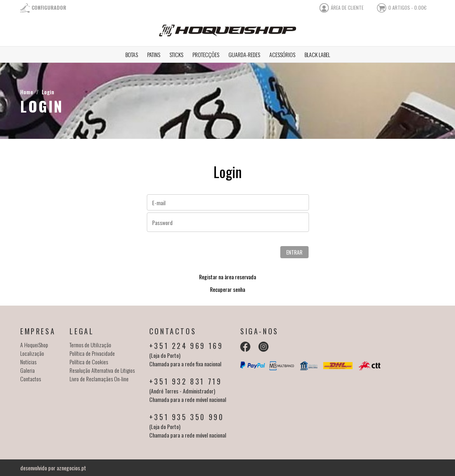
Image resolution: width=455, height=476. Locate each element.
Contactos (31, 379)
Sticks (176, 54)
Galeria (28, 370)
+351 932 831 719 (186, 381)
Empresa (38, 331)
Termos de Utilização (90, 345)
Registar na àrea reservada (227, 277)
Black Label (317, 54)
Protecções (206, 54)
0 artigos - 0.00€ (407, 7)
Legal (82, 331)
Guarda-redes (244, 54)
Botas (132, 54)
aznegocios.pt (71, 468)
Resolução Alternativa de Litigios (102, 370)
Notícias (28, 362)
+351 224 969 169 (186, 346)
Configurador (49, 7)
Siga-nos (259, 331)
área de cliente (347, 7)
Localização (32, 353)
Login (48, 92)
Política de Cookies (89, 362)
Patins (154, 54)
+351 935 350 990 (187, 417)
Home (27, 92)
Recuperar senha (227, 289)
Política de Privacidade (92, 353)
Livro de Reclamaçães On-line (99, 379)
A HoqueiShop (34, 345)
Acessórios (282, 54)
